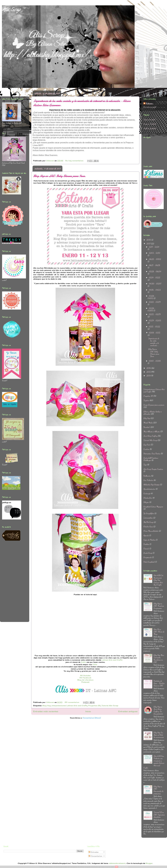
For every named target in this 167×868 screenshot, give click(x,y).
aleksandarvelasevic (117, 863)
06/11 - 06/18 (154, 265)
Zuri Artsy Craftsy (150, 436)
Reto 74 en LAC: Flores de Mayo (159, 632)
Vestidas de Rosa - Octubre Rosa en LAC (159, 683)
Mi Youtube (85, 675)
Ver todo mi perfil (150, 107)
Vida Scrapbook (149, 562)
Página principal (149, 119)
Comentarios (95, 856)
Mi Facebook (85, 678)
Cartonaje (147, 493)
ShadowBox (148, 498)
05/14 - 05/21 (155, 278)
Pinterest (85, 682)
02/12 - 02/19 (155, 314)
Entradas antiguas (128, 711)
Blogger (149, 863)
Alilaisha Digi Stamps (152, 485)
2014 (149, 376)
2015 (149, 372)
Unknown (150, 103)
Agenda (146, 535)
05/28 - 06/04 (155, 271)
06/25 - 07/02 (155, 259)
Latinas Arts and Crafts (112, 660)
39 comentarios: (72, 702)
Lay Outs (147, 445)
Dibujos (146, 502)
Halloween (147, 476)
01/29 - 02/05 (155, 320)
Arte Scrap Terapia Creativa (153, 469)
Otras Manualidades (151, 531)
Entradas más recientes (46, 711)
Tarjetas (146, 400)
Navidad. (147, 427)
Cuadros (146, 449)
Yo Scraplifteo (149, 513)
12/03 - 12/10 (155, 253)
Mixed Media (148, 423)
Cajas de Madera (149, 540)
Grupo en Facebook (150, 124)
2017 (149, 244)
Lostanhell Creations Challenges (151, 459)
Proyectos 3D (94, 706)
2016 (149, 368)
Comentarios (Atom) (92, 718)
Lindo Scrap (148, 553)
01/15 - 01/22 (154, 327)
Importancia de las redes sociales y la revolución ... (154, 342)
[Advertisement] (12, 583)
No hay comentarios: (75, 161)
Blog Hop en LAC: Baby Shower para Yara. (59, 176)
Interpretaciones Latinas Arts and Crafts (69, 706)
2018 (149, 240)
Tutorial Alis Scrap (110, 706)
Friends (146, 549)
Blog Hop (47, 706)
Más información (124, 867)
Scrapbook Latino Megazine (153, 507)
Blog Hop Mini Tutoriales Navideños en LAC (159, 659)
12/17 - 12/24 (154, 247)
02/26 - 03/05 (152, 309)
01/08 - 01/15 (155, 333)
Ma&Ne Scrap (148, 522)
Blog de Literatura (85, 680)
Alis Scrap (11, 10)
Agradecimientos (149, 489)
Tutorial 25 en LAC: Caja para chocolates (159, 815)
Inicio (88, 711)
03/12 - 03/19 (155, 302)
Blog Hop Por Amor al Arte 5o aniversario (159, 735)
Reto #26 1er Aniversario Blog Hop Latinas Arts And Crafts (158, 580)
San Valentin (148, 480)
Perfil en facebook (150, 128)
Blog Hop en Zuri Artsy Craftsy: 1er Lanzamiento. (158, 710)
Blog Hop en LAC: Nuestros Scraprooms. (159, 606)
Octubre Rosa (148, 526)
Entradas (94, 852)
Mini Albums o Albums (152, 431)
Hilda (95, 664)
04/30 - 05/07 (155, 284)
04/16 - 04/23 (155, 290)
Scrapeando (148, 557)
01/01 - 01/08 (155, 361)
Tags (145, 465)
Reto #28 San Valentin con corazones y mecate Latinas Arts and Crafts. (154, 762)
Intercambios (148, 518)
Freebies (146, 544)
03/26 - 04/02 (152, 297)
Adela (83, 662)
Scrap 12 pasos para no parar (154, 405)
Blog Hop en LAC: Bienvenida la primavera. (159, 790)
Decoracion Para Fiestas (152, 453)
